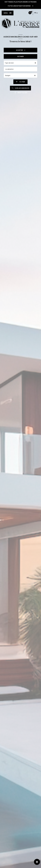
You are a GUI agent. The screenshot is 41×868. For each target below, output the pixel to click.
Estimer (20, 56)
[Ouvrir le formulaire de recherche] (20, 82)
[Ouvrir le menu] (8, 13)
